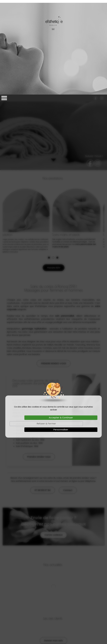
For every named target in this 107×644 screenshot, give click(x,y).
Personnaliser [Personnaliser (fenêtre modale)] (61, 335)
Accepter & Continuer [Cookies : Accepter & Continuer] (61, 323)
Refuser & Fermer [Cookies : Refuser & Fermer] (46, 329)
